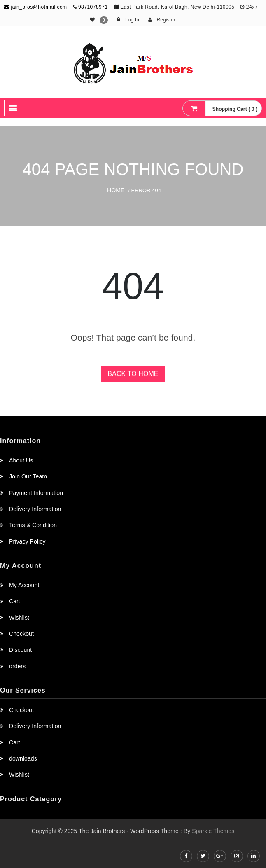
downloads (23, 758)
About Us (21, 460)
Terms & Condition (33, 525)
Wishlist (19, 618)
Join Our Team (28, 476)
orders (17, 666)
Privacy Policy (27, 541)
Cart (15, 601)
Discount (20, 650)
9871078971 (93, 7)
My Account (24, 585)
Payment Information (36, 493)
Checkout (21, 634)
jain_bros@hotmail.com (35, 7)
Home (116, 190)
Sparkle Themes (213, 831)
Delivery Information (35, 509)
